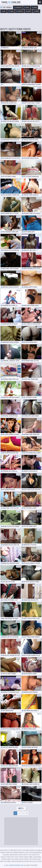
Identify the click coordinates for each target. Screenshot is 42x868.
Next (21, 808)
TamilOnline (11, 2)
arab (34, 7)
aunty (29, 11)
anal (27, 7)
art (4, 11)
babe (37, 11)
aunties (20, 11)
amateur (18, 7)
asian (11, 11)
